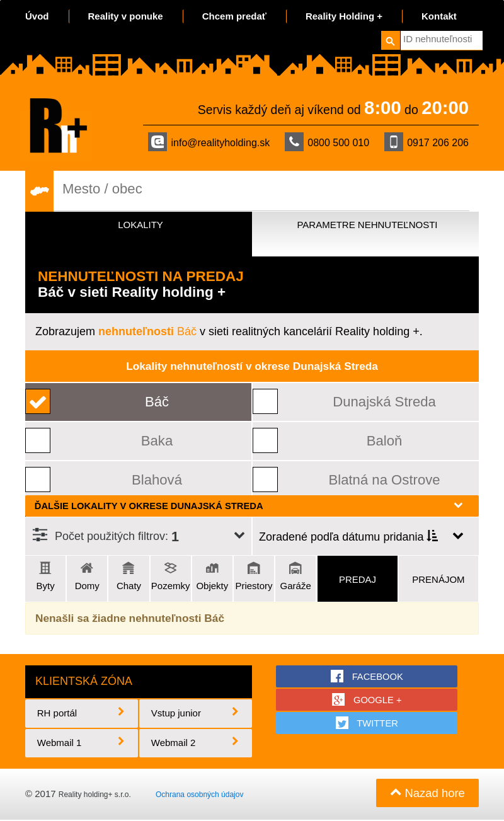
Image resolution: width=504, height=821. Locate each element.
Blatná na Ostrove (384, 480)
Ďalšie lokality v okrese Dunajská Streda (249, 505)
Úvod (37, 16)
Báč (147, 331)
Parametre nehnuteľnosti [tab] (367, 225)
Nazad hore (426, 794)
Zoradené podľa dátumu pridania (348, 537)
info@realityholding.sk (209, 142)
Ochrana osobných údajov (199, 796)
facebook (368, 676)
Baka (157, 441)
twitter (368, 724)
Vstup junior (196, 714)
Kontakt (439, 16)
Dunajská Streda (384, 402)
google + (367, 700)
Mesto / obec (104, 189)
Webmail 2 (196, 744)
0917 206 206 (427, 142)
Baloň (385, 441)
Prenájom (438, 579)
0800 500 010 (327, 142)
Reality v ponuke (126, 16)
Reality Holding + (344, 16)
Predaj (358, 579)
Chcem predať (234, 16)
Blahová (157, 480)
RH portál (82, 714)
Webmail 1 (82, 744)
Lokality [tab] (140, 225)
